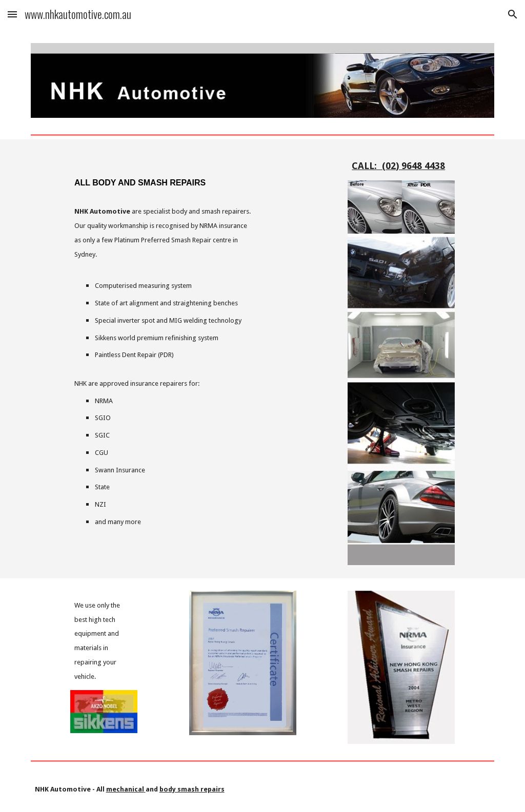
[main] (163, 174)
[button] (12, 14)
